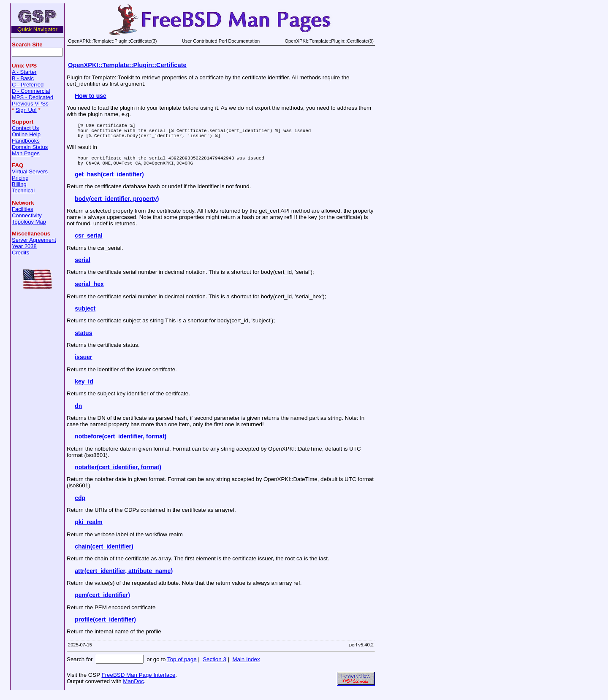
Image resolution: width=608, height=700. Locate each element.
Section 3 (214, 666)
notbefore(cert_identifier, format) (121, 443)
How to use (91, 96)
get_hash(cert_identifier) (109, 181)
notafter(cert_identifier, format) (118, 473)
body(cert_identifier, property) (117, 205)
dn (78, 412)
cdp (80, 504)
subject (85, 315)
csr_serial (88, 242)
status (83, 339)
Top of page (182, 666)
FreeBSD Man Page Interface (138, 681)
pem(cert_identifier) (102, 601)
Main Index (246, 666)
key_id (84, 388)
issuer (83, 363)
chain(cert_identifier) (104, 553)
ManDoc (133, 688)
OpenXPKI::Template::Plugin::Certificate (127, 65)
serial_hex (89, 290)
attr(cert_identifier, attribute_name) (124, 577)
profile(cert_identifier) (105, 626)
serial (83, 266)
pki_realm (88, 528)
